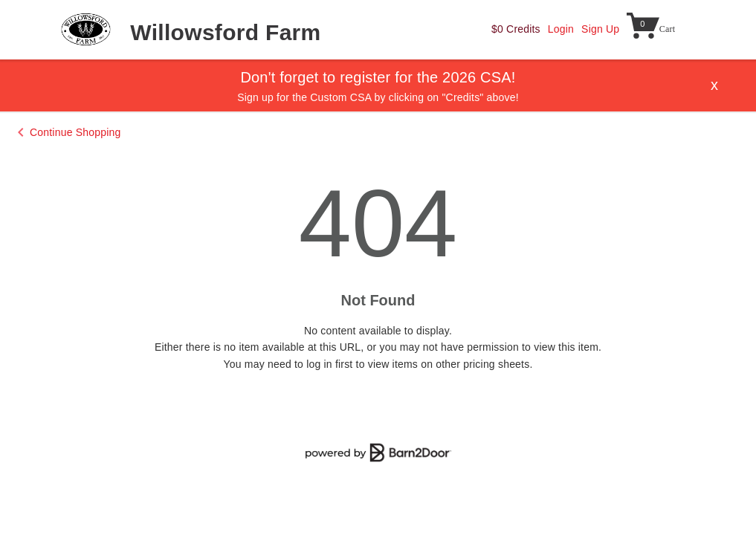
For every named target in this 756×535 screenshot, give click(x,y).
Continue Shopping (75, 132)
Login (561, 29)
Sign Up (600, 29)
